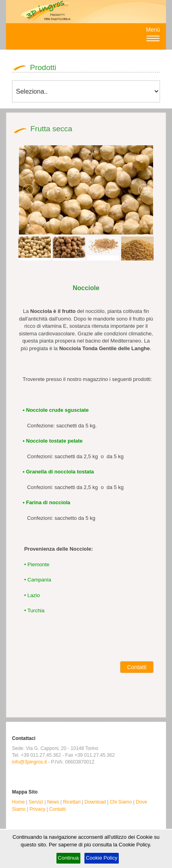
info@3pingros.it (29, 762)
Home (18, 802)
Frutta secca (51, 129)
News (53, 802)
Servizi (36, 802)
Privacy (37, 809)
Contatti (137, 667)
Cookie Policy (102, 858)
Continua (68, 858)
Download (95, 802)
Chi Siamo (121, 802)
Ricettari (72, 802)
